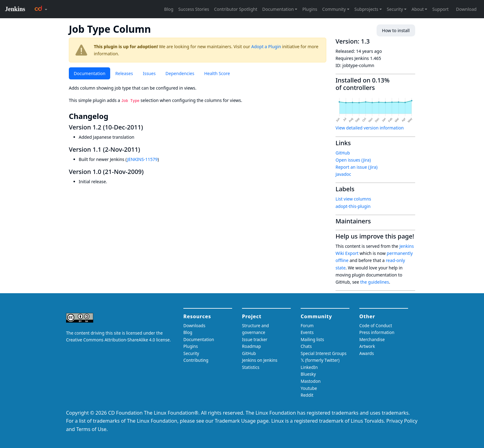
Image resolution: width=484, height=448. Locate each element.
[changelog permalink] (113, 116)
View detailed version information (370, 128)
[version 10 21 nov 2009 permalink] (147, 172)
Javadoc (343, 174)
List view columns (353, 199)
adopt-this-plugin (353, 206)
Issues (149, 73)
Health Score (217, 73)
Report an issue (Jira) (357, 167)
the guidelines (375, 282)
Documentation (90, 73)
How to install (396, 30)
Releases (124, 73)
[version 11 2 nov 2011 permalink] (144, 149)
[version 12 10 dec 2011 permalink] (147, 127)
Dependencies (180, 73)
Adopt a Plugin (266, 46)
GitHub (343, 153)
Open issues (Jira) (353, 160)
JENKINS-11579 (142, 159)
